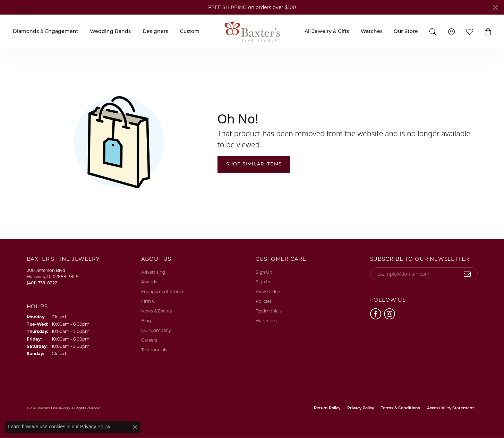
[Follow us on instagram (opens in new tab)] (390, 314)
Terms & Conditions (400, 408)
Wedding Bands (110, 32)
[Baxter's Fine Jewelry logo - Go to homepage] (252, 31)
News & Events (157, 311)
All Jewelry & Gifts (327, 32)
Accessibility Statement (451, 408)
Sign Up (264, 272)
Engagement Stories (163, 291)
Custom (190, 32)
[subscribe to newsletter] (467, 274)
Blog (146, 321)
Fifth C (148, 301)
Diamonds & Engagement (46, 32)
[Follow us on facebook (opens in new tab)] (376, 314)
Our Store (406, 32)
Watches (372, 32)
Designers (155, 32)
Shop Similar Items (254, 164)
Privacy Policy (361, 408)
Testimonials (154, 350)
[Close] (496, 7)
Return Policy (327, 408)
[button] (433, 31)
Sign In (263, 282)
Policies (264, 301)
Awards (149, 282)
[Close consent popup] (135, 427)
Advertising (153, 272)
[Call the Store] (42, 283)
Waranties (266, 321)
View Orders (268, 291)
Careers (149, 340)
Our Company (156, 330)
